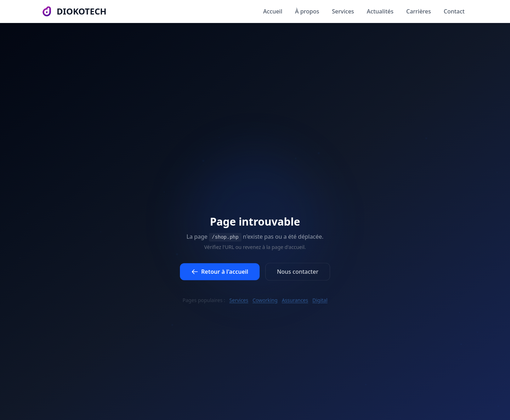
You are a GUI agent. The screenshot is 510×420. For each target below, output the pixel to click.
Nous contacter (298, 274)
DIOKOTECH (82, 6)
